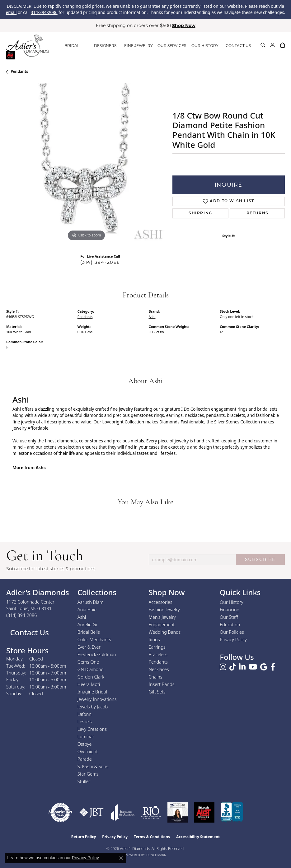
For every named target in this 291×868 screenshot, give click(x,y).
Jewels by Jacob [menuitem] (93, 707)
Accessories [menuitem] (161, 602)
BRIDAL (72, 46)
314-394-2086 (44, 12)
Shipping (200, 213)
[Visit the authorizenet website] (60, 812)
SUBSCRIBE (260, 559)
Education (230, 625)
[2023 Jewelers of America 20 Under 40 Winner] (178, 812)
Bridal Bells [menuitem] (89, 632)
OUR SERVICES (172, 46)
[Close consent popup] (121, 858)
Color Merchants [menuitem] (94, 639)
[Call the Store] (22, 615)
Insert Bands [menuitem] (162, 684)
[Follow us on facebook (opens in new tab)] (273, 667)
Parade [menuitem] (85, 759)
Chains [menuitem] (156, 677)
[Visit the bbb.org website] (232, 812)
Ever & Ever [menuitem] (89, 647)
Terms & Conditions (152, 837)
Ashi (152, 317)
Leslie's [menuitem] (85, 722)
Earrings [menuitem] (157, 647)
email (11, 12)
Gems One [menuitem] (88, 662)
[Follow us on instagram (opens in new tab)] (223, 667)
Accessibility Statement (198, 837)
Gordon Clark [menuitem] (91, 677)
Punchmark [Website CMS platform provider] (156, 855)
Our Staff (229, 617)
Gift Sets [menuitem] (157, 692)
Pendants (19, 71)
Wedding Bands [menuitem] (165, 632)
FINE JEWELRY (138, 46)
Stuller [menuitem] (84, 781)
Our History (231, 602)
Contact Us (28, 632)
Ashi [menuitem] (82, 617)
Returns (258, 213)
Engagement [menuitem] (162, 625)
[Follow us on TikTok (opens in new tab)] (233, 667)
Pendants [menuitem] (158, 662)
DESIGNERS (105, 46)
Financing (230, 610)
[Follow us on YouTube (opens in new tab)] (253, 667)
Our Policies (232, 632)
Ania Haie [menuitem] (87, 610)
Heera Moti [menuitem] (89, 684)
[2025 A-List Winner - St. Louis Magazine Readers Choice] (204, 812)
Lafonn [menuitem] (84, 714)
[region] (86, 163)
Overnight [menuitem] (88, 751)
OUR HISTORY (205, 46)
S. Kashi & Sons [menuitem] (93, 766)
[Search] (263, 45)
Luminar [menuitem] (86, 737)
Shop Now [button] (184, 26)
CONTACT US (238, 46)
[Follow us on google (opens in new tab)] (264, 667)
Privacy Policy (233, 639)
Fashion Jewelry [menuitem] (164, 610)
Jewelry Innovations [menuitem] (97, 699)
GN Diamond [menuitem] (91, 669)
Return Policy (84, 837)
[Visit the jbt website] (92, 812)
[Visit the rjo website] (151, 812)
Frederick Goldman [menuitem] (97, 654)
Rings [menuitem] (154, 639)
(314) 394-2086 (100, 262)
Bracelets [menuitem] (158, 654)
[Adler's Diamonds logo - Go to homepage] (28, 46)
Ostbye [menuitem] (85, 744)
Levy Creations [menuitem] (92, 729)
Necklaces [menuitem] (159, 669)
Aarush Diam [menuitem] (91, 602)
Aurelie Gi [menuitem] (87, 625)
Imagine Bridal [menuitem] (92, 692)
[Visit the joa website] (123, 812)
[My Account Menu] (272, 45)
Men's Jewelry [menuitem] (162, 617)
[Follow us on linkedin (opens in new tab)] (242, 667)
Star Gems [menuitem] (88, 774)
